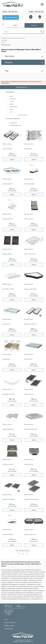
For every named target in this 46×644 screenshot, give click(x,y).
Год (7, 71)
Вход (15, 25)
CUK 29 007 (31, 429)
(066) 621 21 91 (9, 605)
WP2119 (8, 184)
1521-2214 (29, 394)
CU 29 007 (9, 394)
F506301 (7, 254)
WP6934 (29, 184)
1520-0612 (7, 149)
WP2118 (8, 219)
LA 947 (7, 324)
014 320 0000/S (9, 499)
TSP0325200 (8, 429)
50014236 (31, 499)
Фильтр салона (6, 45)
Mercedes (4, 40)
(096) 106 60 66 (36, 12)
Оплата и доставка (10, 622)
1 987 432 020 (30, 254)
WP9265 (8, 534)
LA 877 (28, 359)
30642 (8, 464)
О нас (6, 619)
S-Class (3, 43)
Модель (9, 62)
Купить (12, 159)
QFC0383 (28, 149)
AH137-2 (29, 219)
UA (3, 24)
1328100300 (30, 289)
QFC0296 (6, 359)
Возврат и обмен (9, 626)
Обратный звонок (11, 17)
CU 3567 (8, 289)
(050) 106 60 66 (10, 12)
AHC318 (29, 464)
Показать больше (23, 551)
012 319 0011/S (30, 324)
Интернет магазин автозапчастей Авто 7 (13, 38)
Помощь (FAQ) (9, 629)
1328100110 (30, 534)
